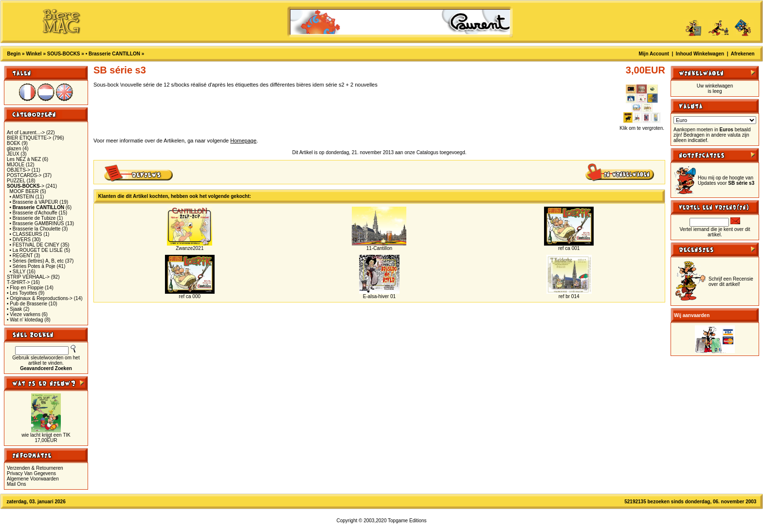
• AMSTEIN (22, 197)
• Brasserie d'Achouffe (34, 213)
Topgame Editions (407, 521)
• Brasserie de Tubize (33, 218)
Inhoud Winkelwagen (700, 54)
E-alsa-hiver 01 (379, 296)
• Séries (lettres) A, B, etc (37, 261)
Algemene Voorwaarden (33, 479)
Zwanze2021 (190, 248)
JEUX (13, 154)
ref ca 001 (569, 248)
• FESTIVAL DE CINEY (35, 245)
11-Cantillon (379, 248)
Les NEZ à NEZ (24, 159)
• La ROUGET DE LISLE (36, 250)
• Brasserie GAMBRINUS (37, 223)
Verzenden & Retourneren (35, 468)
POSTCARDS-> (24, 175)
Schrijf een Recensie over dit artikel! (731, 282)
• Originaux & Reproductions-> (40, 298)
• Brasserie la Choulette (35, 229)
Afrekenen (743, 54)
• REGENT (21, 256)
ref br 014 (569, 296)
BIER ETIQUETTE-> (29, 138)
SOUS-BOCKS (64, 54)
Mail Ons (16, 484)
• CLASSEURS (26, 234)
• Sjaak (14, 309)
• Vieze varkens (24, 314)
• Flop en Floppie (25, 288)
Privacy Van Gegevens (31, 473)
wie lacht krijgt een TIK (46, 435)
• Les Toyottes (22, 293)
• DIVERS (20, 239)
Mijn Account (654, 54)
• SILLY (18, 272)
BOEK (14, 143)
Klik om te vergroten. (642, 126)
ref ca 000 (190, 296)
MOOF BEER (24, 191)
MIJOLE (16, 165)
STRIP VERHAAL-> (28, 277)
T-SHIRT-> (18, 282)
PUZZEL (16, 181)
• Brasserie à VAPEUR (34, 202)
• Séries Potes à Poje (33, 266)
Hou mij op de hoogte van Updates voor (726, 180)
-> (26, 186)
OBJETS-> (18, 170)
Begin (14, 54)
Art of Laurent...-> (26, 133)
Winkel (34, 54)
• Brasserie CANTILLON (113, 54)
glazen (14, 149)
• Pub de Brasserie (27, 304)
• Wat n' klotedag (25, 320)
